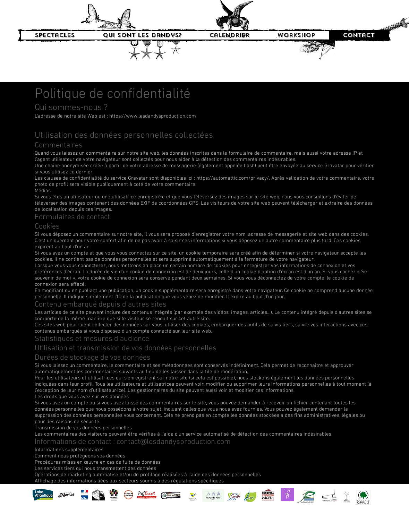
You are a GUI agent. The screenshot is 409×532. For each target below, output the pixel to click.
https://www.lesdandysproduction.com (153, 116)
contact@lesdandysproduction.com (174, 442)
